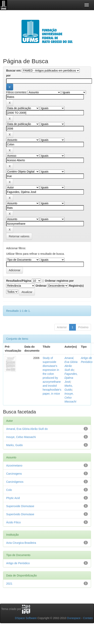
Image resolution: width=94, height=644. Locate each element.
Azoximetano (14, 466)
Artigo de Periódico (18, 563)
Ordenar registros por (59, 281)
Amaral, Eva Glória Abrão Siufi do (27, 429)
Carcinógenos (15, 482)
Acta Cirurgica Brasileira (21, 543)
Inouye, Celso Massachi (70, 398)
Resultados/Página (19, 281)
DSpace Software (26, 618)
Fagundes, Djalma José (71, 378)
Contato (88, 618)
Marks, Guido (14, 445)
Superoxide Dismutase (20, 506)
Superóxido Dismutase (20, 514)
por (8, 75)
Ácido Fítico (13, 522)
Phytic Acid (13, 498)
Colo (9, 490)
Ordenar (41, 286)
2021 (9, 584)
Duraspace (74, 618)
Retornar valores (19, 236)
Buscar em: (14, 71)
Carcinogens (14, 474)
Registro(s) (76, 286)
